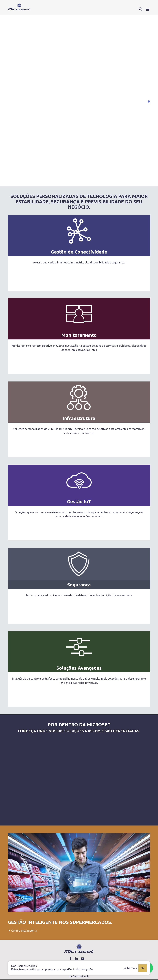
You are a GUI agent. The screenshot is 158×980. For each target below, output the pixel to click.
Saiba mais (130, 968)
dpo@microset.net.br (79, 976)
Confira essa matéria (22, 931)
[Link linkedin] (76, 959)
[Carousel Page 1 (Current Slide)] (149, 101)
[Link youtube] (82, 959)
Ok (143, 968)
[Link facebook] (71, 959)
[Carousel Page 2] (149, 107)
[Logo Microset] (79, 949)
